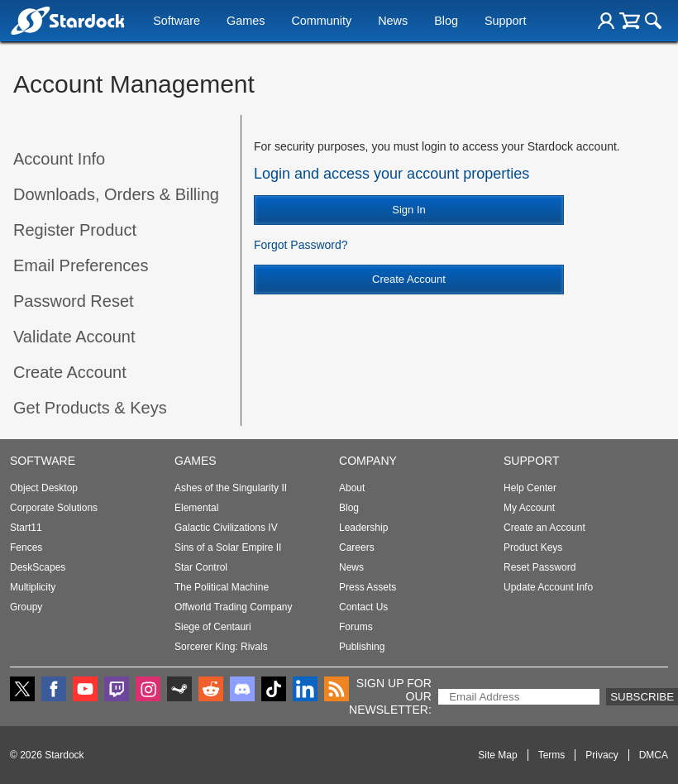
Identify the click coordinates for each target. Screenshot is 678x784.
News (393, 22)
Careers (357, 547)
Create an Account (544, 528)
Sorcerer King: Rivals (221, 647)
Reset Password (540, 567)
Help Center (530, 488)
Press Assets (368, 587)
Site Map (497, 755)
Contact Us (363, 607)
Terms (552, 755)
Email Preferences (81, 265)
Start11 (26, 528)
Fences (26, 547)
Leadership (363, 528)
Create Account (70, 372)
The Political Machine (222, 587)
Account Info (59, 159)
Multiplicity (33, 587)
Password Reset (74, 301)
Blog (446, 22)
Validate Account (74, 337)
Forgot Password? (301, 245)
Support (505, 22)
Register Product (75, 230)
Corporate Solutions (54, 508)
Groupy (26, 607)
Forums (356, 627)
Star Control (201, 567)
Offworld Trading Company (234, 607)
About (352, 488)
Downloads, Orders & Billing (116, 194)
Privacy (602, 755)
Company (368, 461)
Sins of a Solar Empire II (228, 547)
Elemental (196, 508)
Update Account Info (548, 587)
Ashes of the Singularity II (231, 488)
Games (246, 22)
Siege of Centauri (213, 627)
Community (321, 22)
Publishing (362, 647)
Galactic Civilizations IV (226, 528)
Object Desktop (44, 488)
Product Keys (533, 547)
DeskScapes (38, 567)
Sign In (408, 210)
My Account (529, 508)
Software (177, 22)
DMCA (654, 755)
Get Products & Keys (90, 408)
